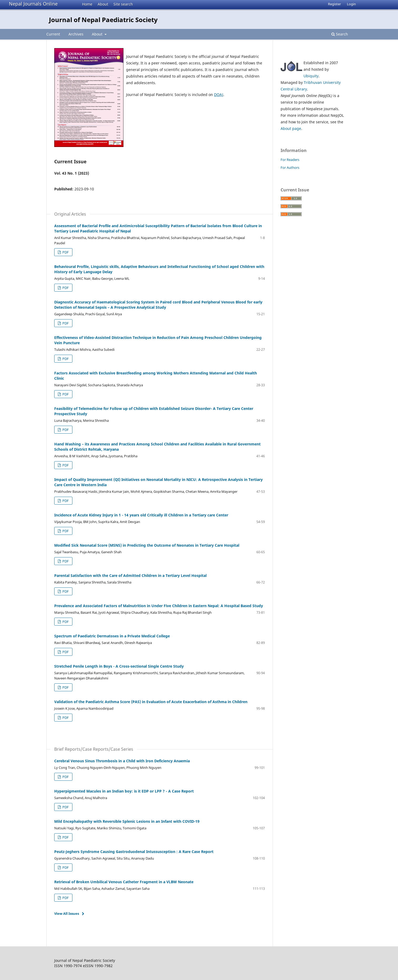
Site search (123, 4)
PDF (65, 252)
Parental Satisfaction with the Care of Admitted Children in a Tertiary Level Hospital (130, 575)
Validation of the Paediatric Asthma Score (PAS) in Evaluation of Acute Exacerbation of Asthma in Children (151, 702)
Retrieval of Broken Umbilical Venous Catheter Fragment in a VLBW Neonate (124, 882)
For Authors (290, 167)
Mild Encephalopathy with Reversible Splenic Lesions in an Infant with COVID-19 (127, 821)
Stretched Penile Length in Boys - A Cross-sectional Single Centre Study (119, 666)
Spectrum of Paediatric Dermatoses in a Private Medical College (112, 636)
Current (53, 34)
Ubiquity (311, 76)
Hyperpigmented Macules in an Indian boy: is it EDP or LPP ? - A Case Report (124, 791)
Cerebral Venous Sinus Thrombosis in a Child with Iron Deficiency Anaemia (122, 761)
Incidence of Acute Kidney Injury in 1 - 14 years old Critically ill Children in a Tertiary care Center (141, 515)
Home (87, 4)
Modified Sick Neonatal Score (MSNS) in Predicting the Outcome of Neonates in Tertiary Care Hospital (147, 545)
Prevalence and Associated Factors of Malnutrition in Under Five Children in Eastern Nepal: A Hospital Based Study (159, 606)
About (103, 4)
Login (351, 4)
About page (291, 128)
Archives (76, 34)
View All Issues (67, 913)
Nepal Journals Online (33, 4)
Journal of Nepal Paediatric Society (103, 20)
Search (340, 34)
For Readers (290, 160)
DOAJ (219, 95)
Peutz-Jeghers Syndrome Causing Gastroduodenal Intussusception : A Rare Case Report (134, 852)
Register (334, 4)
